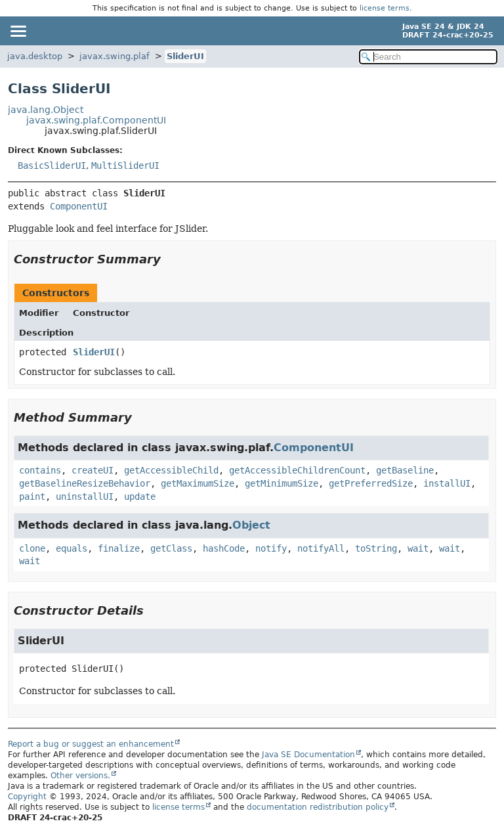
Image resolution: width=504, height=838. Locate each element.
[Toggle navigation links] (18, 31)
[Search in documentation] (428, 57)
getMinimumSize (282, 483)
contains (40, 470)
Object (251, 525)
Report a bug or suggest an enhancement (91, 744)
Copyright (27, 797)
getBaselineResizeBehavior (85, 483)
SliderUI (185, 56)
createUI (93, 470)
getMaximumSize (198, 483)
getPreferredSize (371, 483)
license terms (385, 8)
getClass (171, 548)
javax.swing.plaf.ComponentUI (96, 120)
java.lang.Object (46, 110)
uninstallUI (85, 496)
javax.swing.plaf (115, 56)
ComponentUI (79, 206)
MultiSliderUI (125, 165)
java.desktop (35, 56)
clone (32, 548)
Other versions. (80, 776)
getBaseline (405, 470)
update (140, 496)
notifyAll (321, 548)
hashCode (224, 548)
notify (271, 548)
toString (376, 548)
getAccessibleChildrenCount (297, 470)
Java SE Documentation (308, 755)
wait (418, 548)
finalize (119, 548)
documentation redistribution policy (318, 807)
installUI (447, 483)
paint (32, 496)
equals (72, 548)
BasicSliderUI (52, 165)
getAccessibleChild (171, 470)
